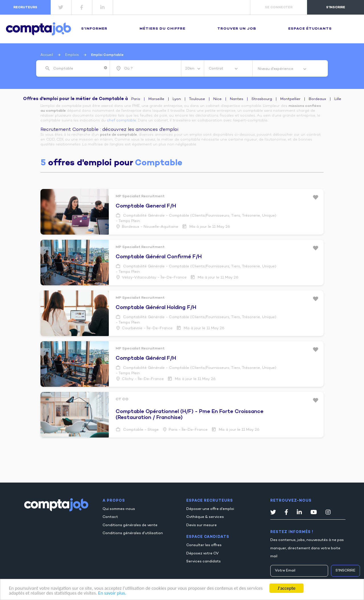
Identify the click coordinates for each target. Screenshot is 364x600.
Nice (217, 99)
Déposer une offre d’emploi (210, 509)
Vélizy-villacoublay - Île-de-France (154, 278)
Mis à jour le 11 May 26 (209, 227)
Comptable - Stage (140, 430)
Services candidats (204, 562)
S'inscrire (345, 571)
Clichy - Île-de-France (143, 379)
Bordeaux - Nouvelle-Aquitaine (150, 227)
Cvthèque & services (205, 517)
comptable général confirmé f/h (159, 257)
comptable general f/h (146, 206)
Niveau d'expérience (276, 69)
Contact (110, 517)
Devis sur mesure (202, 525)
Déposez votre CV (203, 554)
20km (190, 69)
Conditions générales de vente (130, 525)
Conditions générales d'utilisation (133, 533)
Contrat (216, 69)
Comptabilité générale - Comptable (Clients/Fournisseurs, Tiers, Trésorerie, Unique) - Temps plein (196, 219)
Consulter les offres (204, 545)
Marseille (156, 99)
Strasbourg (262, 99)
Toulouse (197, 99)
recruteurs (25, 7)
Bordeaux (317, 99)
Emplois (72, 55)
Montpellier (290, 99)
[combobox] (77, 69)
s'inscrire (336, 7)
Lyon (177, 99)
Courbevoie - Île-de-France (147, 328)
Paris (136, 99)
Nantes (237, 99)
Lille (338, 99)
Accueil (47, 55)
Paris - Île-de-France (188, 430)
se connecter (279, 7)
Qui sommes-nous (119, 509)
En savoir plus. (112, 593)
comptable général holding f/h (156, 308)
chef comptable (121, 121)
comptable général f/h (146, 358)
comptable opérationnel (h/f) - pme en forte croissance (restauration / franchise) (190, 415)
